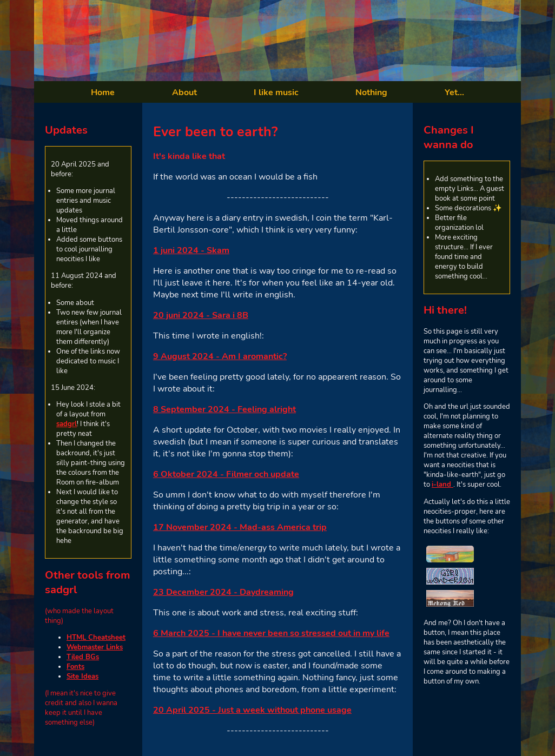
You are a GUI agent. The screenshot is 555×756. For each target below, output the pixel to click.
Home (103, 92)
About (184, 92)
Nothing (371, 92)
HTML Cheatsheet (96, 638)
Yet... (454, 92)
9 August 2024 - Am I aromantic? (220, 356)
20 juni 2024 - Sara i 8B (201, 315)
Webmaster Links (95, 647)
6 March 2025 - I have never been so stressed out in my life (271, 633)
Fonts (75, 667)
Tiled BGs (83, 657)
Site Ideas (82, 677)
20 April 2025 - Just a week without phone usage (252, 710)
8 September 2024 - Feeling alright (224, 409)
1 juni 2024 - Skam (191, 250)
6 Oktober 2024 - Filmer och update (226, 474)
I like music (276, 92)
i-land (442, 485)
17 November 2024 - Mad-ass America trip (240, 527)
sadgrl (67, 424)
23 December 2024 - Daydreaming (223, 592)
